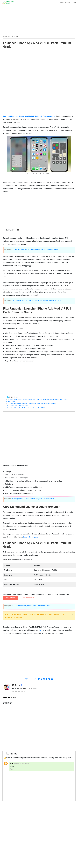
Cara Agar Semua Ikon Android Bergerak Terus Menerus (33, 499)
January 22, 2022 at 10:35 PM (21, 764)
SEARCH (68, 3)
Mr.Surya (17, 685)
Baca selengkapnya (31, 537)
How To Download (29, 598)
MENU (74, 3)
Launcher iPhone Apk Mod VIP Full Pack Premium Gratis (37, 45)
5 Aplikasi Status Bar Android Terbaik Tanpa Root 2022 (26, 408)
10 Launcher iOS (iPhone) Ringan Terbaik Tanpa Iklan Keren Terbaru (37, 300)
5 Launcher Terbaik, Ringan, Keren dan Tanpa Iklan (31, 606)
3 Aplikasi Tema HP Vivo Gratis (18, 406)
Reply (11, 769)
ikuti (41, 630)
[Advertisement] (39, 19)
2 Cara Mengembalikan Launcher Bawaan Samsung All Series (35, 249)
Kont (11, 764)
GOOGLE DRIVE (10, 598)
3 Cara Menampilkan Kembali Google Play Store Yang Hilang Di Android (32, 404)
